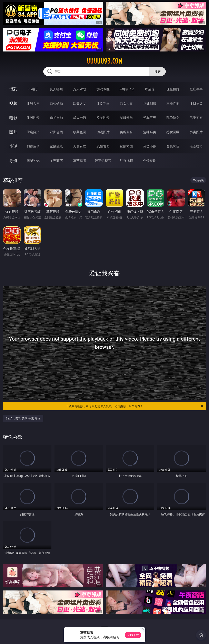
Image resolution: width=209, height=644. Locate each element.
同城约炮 (33, 161)
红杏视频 (126, 161)
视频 (13, 103)
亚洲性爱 (33, 118)
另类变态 (196, 118)
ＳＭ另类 (196, 103)
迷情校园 (126, 146)
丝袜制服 (150, 103)
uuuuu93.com (104, 61)
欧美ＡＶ (80, 103)
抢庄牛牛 (196, 89)
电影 (13, 118)
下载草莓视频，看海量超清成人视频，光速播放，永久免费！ (135, 406)
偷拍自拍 (56, 118)
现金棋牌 (173, 89)
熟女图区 (173, 132)
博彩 (13, 89)
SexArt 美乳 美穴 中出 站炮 (23, 418)
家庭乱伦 (56, 146)
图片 (13, 132)
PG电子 (33, 89)
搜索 (158, 72)
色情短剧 (150, 161)
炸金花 (150, 89)
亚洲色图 (56, 132)
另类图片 (196, 132)
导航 (13, 160)
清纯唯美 (150, 132)
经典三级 (150, 118)
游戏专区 (103, 89)
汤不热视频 (103, 161)
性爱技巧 (196, 146)
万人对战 (80, 89)
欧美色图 (80, 132)
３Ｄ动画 (103, 103)
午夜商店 (56, 161)
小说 (13, 146)
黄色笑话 (173, 146)
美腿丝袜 (126, 132)
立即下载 (133, 635)
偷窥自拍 (33, 132)
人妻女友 (80, 146)
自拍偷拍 (56, 103)
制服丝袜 (126, 118)
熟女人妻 (126, 103)
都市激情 (33, 146)
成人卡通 (80, 118)
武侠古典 (103, 146)
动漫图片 (103, 132)
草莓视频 (80, 161)
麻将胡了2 (126, 89)
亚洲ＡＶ (33, 103)
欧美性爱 (103, 118)
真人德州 (56, 89)
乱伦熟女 (173, 118)
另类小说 (150, 146)
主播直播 (173, 103)
